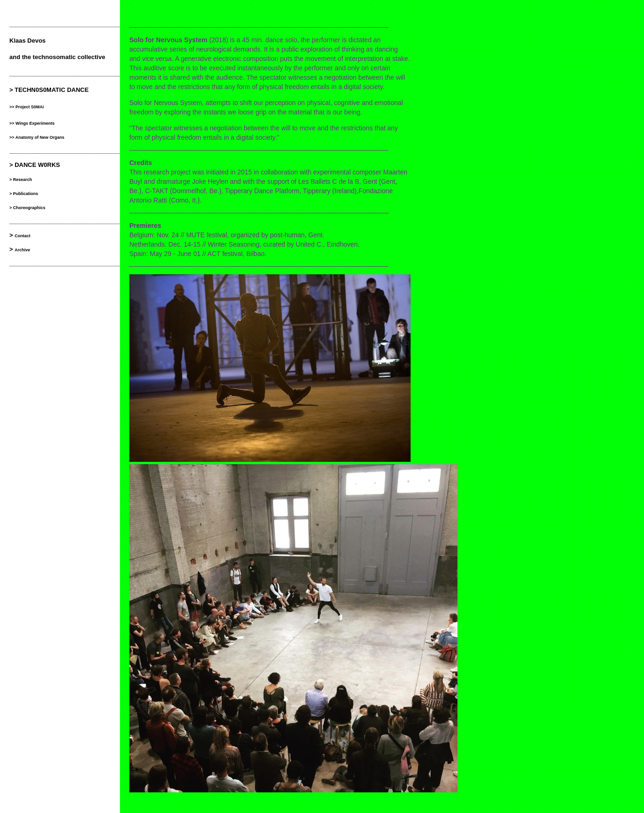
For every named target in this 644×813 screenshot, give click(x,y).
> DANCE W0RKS (35, 165)
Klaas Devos (27, 41)
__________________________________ (67, 24)
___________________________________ (69, 263)
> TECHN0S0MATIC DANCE (49, 90)
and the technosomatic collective (57, 57)
